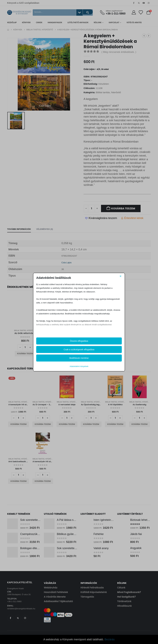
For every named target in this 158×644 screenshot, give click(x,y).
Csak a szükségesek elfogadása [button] (79, 349)
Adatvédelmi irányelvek (79, 366)
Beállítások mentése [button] (79, 358)
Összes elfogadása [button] (79, 341)
